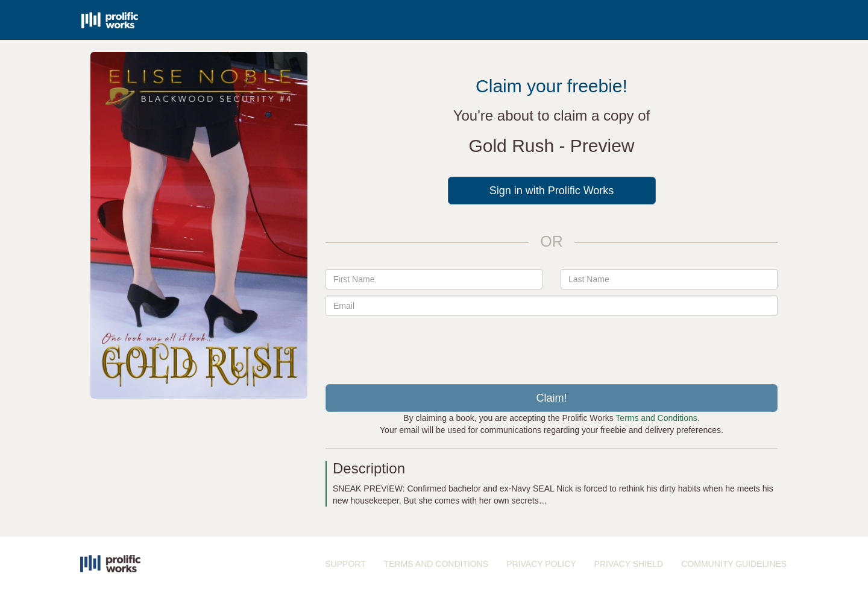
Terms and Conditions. (657, 418)
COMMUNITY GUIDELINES (734, 564)
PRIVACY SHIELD (629, 564)
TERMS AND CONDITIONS (436, 564)
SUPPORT (345, 564)
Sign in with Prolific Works (552, 191)
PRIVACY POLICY (541, 564)
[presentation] (552, 346)
